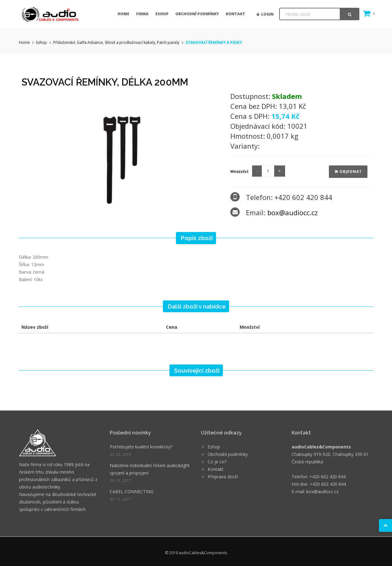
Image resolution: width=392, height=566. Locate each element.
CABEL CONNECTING (132, 492)
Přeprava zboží (223, 477)
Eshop (162, 14)
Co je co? (217, 462)
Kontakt (235, 14)
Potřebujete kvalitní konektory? (141, 447)
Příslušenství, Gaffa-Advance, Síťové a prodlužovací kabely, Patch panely (116, 42)
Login (265, 14)
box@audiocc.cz (293, 212)
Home (123, 14)
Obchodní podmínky (197, 14)
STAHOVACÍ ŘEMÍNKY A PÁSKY (214, 42)
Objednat (348, 172)
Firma (142, 14)
